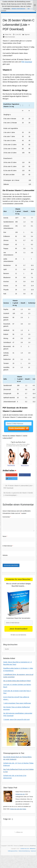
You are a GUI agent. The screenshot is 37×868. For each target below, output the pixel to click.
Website (5, 555)
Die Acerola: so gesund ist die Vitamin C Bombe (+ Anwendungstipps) (18, 494)
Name (5, 536)
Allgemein (27, 35)
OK (29, 9)
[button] (25, 105)
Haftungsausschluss (13, 851)
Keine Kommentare (10, 37)
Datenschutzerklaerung (24, 851)
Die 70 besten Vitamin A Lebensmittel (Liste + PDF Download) (18, 487)
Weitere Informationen (18, 9)
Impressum (33, 851)
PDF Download (27, 62)
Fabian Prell (8, 35)
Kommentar (7, 517)
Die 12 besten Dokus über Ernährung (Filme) (17, 681)
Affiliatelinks (33, 849)
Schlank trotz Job (20, 794)
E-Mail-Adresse (8, 546)
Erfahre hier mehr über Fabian (18, 809)
